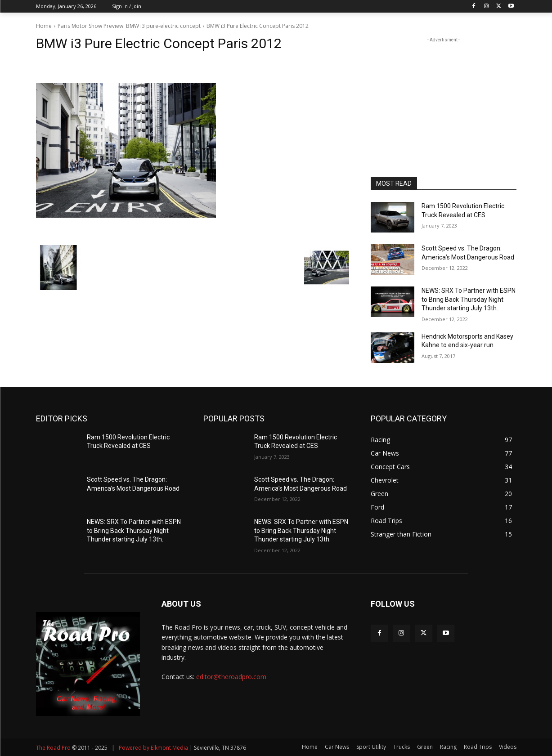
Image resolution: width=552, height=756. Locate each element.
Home (44, 26)
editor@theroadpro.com (231, 677)
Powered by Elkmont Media (153, 748)
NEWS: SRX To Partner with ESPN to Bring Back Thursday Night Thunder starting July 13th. (469, 299)
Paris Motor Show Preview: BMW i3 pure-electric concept (129, 26)
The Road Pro (53, 748)
